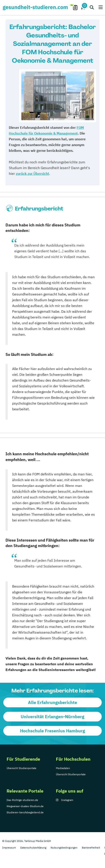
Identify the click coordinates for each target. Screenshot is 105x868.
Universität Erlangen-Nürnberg (52, 717)
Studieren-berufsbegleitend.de (25, 812)
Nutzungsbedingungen (64, 848)
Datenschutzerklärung (33, 848)
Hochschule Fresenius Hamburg (52, 731)
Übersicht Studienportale (21, 768)
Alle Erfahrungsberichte (52, 702)
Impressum (9, 848)
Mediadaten (63, 768)
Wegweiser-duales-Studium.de (25, 806)
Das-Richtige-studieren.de (22, 800)
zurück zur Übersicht (32, 174)
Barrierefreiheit (91, 848)
